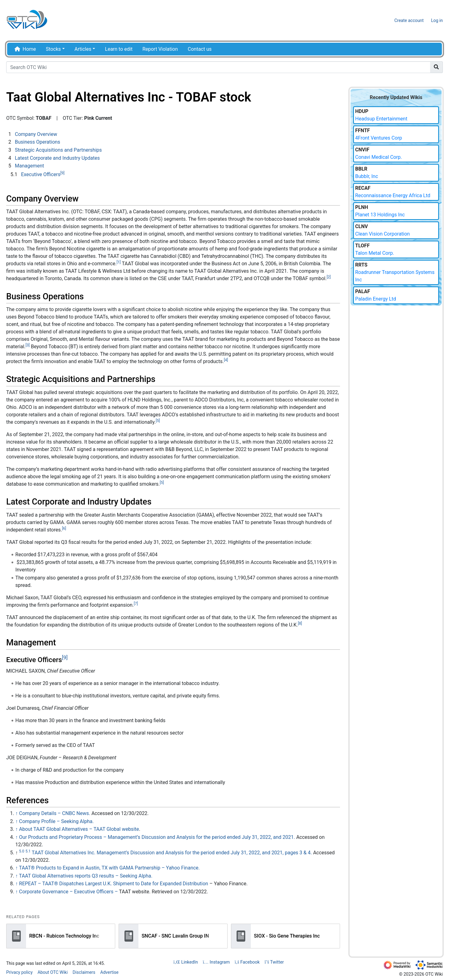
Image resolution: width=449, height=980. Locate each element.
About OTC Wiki (52, 972)
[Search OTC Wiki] (218, 67)
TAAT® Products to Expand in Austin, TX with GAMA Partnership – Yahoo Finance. (109, 868)
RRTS (361, 265)
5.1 (28, 851)
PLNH (362, 207)
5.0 (22, 851)
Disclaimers (84, 972)
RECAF (363, 188)
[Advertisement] (396, 413)
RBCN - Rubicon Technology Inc (64, 936)
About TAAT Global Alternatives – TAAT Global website (79, 829)
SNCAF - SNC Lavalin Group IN (175, 936)
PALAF (363, 291)
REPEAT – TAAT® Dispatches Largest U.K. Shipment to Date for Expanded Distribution (114, 884)
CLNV (362, 226)
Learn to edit (119, 49)
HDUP (362, 111)
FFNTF (362, 130)
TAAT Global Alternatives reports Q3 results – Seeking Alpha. (86, 876)
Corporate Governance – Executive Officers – (69, 892)
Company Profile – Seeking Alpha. (57, 821)
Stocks (53, 49)
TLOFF (362, 246)
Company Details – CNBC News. (55, 813)
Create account (409, 20)
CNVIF (362, 150)
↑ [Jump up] (17, 813)
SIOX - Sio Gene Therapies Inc (287, 936)
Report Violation (160, 49)
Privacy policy (19, 972)
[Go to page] (436, 67)
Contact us (200, 49)
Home (29, 49)
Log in (437, 20)
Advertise (109, 972)
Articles (83, 49)
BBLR (361, 169)
